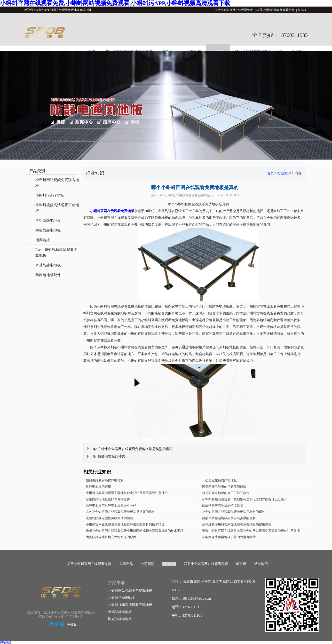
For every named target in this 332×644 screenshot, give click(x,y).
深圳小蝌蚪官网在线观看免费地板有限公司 (187, 195)
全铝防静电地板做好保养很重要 (108, 499)
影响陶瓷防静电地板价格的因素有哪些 (229, 537)
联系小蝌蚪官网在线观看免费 (275, 10)
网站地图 (6, 642)
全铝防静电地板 (48, 221)
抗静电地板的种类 (111, 456)
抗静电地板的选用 (98, 487)
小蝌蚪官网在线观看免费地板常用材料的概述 (234, 512)
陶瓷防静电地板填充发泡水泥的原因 (111, 537)
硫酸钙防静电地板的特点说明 (223, 505)
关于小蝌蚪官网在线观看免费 (234, 10)
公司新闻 (148, 564)
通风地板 (43, 240)
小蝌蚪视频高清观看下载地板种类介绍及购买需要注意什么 (127, 493)
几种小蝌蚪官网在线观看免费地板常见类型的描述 (135, 449)
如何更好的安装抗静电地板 (105, 480)
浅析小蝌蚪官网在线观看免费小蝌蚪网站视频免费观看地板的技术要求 (135, 531)
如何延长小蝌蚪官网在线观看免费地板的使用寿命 (237, 524)
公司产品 (126, 564)
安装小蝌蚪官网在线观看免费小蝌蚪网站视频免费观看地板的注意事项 (251, 531)
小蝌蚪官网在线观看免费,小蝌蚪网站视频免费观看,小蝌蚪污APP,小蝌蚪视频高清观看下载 (115, 3)
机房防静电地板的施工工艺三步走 (226, 493)
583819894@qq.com (197, 599)
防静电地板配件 (48, 275)
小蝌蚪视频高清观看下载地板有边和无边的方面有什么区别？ (245, 499)
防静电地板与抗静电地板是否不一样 (111, 505)
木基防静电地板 (48, 265)
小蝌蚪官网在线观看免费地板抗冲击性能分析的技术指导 (125, 524)
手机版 (72, 624)
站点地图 (261, 564)
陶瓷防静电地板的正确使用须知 (224, 487)
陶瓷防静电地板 (48, 230)
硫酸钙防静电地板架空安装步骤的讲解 (229, 518)
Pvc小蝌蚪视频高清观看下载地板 (56, 253)
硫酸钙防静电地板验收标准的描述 (109, 518)
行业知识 (284, 173)
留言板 (302, 10)
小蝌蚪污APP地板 (50, 195)
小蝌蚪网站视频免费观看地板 (57, 183)
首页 (270, 173)
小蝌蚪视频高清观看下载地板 (57, 208)
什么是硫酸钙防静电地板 (219, 480)
